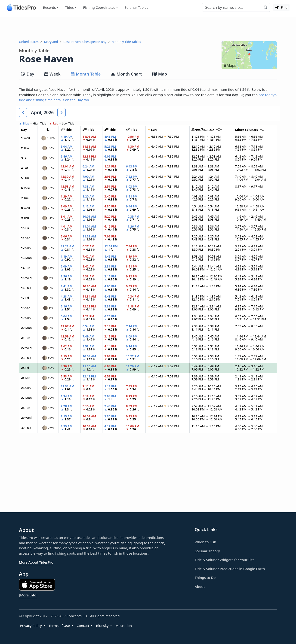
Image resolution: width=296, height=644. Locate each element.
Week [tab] (52, 74)
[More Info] (28, 595)
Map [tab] (159, 74)
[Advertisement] (148, 27)
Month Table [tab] (86, 74)
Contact (83, 626)
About (200, 586)
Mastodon (124, 626)
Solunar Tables (136, 7)
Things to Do (205, 577)
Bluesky (102, 626)
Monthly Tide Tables (126, 42)
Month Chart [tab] (126, 74)
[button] (23, 112)
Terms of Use (59, 626)
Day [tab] (28, 74)
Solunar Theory (207, 551)
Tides (69, 7)
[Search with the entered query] (266, 7)
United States (29, 42)
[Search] (232, 7)
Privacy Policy (31, 626)
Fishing (99, 8)
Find (281, 8)
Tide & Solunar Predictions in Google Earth (230, 569)
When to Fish (205, 542)
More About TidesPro (36, 562)
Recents (49, 7)
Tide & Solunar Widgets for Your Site (225, 560)
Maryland (51, 42)
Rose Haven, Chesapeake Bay (85, 42)
